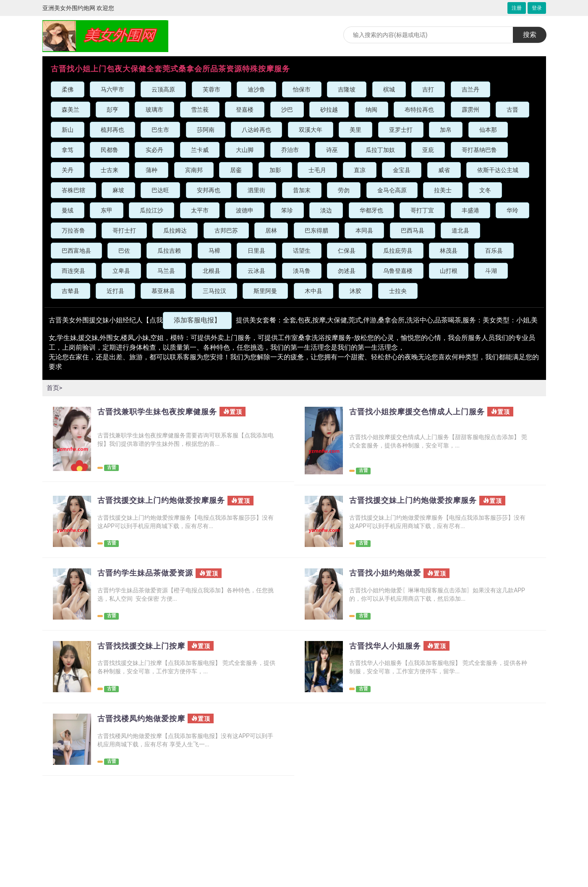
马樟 (214, 251)
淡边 (326, 210)
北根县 (212, 271)
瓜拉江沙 (152, 210)
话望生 (302, 251)
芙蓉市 (212, 89)
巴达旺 (160, 190)
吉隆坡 (347, 89)
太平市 (200, 210)
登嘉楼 (245, 110)
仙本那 (488, 130)
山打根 (449, 271)
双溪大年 (311, 130)
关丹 (68, 170)
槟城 (389, 89)
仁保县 (347, 251)
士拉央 (398, 291)
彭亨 (112, 110)
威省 (444, 170)
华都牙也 (371, 210)
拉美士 (443, 190)
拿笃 (68, 150)
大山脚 (245, 150)
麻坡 (118, 190)
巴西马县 (413, 230)
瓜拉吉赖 (169, 251)
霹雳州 (470, 110)
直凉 (360, 170)
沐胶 (355, 291)
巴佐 (124, 251)
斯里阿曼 (265, 291)
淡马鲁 (302, 271)
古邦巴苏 (226, 230)
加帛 (446, 130)
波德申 (245, 210)
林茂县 (449, 251)
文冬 (485, 190)
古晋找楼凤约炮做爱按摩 (146, 719)
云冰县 (256, 271)
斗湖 (491, 271)
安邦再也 (209, 190)
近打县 (115, 291)
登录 (537, 8)
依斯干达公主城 (498, 170)
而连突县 (73, 271)
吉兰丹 (470, 89)
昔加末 (302, 190)
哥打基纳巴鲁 (479, 150)
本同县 (364, 230)
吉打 (428, 89)
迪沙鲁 (256, 89)
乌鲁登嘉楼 (398, 271)
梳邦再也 (112, 130)
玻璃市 (154, 110)
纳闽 (371, 110)
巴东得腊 (316, 230)
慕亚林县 (163, 291)
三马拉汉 (214, 291)
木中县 (314, 291)
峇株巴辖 (73, 190)
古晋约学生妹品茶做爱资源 (150, 573)
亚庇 (428, 150)
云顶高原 (163, 89)
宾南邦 (194, 170)
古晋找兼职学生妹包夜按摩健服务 (163, 412)
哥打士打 (124, 230)
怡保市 (302, 89)
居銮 (236, 170)
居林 (271, 230)
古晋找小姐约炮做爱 (389, 573)
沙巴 (287, 110)
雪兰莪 (200, 110)
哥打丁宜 (422, 210)
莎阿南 (206, 130)
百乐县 (494, 251)
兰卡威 (200, 150)
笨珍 (287, 210)
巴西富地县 (76, 251)
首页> (55, 388)
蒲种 (152, 170)
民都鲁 (110, 150)
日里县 (256, 251)
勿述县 (347, 271)
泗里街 (256, 190)
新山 (68, 130)
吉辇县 (71, 291)
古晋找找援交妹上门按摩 (146, 646)
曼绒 (68, 210)
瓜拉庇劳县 (398, 251)
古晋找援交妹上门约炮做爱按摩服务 (168, 500)
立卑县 (121, 271)
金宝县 (402, 170)
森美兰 (71, 110)
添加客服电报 (197, 320)
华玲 (512, 210)
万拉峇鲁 (73, 230)
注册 (517, 8)
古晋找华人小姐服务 (389, 646)
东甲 (107, 210)
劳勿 (344, 190)
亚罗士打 (401, 130)
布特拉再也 (419, 110)
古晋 (512, 110)
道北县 (460, 230)
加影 (275, 170)
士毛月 (317, 170)
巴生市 (160, 130)
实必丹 (154, 150)
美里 (355, 130)
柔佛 (68, 89)
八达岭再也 (256, 130)
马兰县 (166, 271)
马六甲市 (112, 89)
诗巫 (332, 150)
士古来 (110, 170)
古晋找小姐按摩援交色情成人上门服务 (424, 412)
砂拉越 (329, 110)
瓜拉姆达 (175, 230)
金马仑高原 (392, 190)
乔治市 (290, 150)
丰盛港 (470, 210)
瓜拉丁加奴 (380, 150)
